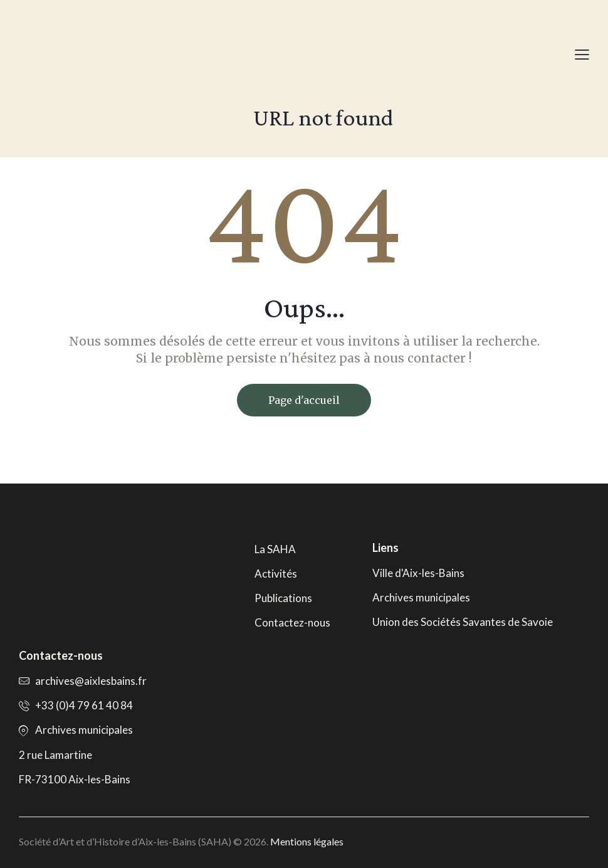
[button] (582, 54)
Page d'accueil (304, 400)
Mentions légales (307, 841)
